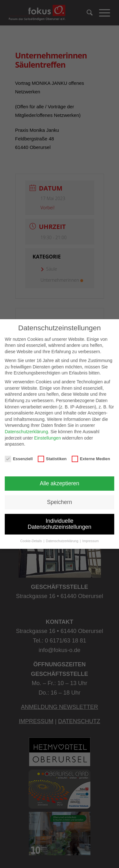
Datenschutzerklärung (26, 432)
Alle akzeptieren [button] (60, 483)
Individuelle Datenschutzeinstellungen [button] (59, 524)
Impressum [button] (90, 541)
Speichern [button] (60, 502)
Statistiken (52, 459)
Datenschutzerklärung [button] (63, 541)
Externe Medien (91, 459)
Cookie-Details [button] (32, 541)
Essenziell (19, 459)
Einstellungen (48, 438)
